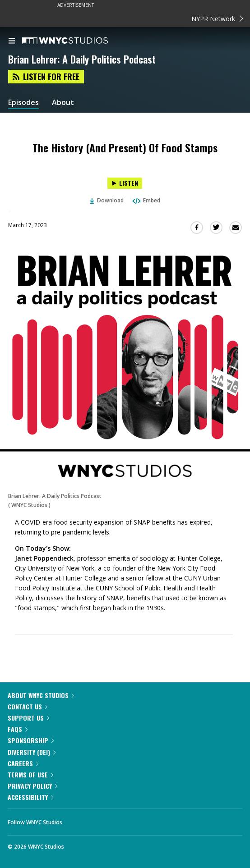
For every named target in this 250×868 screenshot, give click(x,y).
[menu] (12, 41)
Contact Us (28, 706)
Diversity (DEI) (32, 752)
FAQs (18, 729)
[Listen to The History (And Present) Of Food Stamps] (125, 183)
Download (107, 200)
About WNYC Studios (41, 695)
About (63, 103)
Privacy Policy (32, 786)
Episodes (23, 103)
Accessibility (30, 797)
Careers (23, 763)
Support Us (28, 718)
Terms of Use (30, 774)
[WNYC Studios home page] (76, 41)
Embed (146, 200)
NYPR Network (217, 19)
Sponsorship (31, 740)
